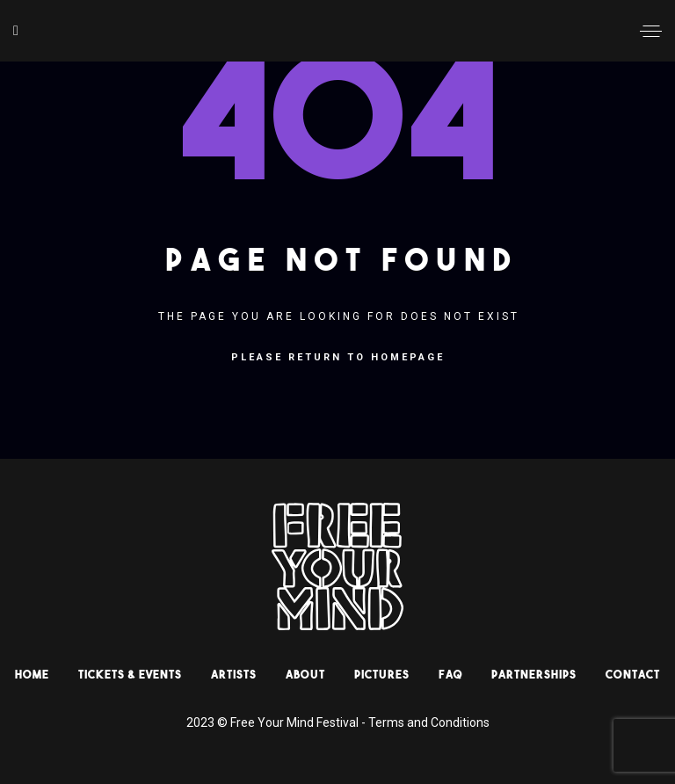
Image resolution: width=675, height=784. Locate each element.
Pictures (382, 674)
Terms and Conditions (429, 722)
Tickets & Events (130, 674)
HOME (32, 674)
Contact (633, 674)
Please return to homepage (338, 357)
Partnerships (534, 674)
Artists (234, 674)
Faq (450, 674)
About (305, 674)
